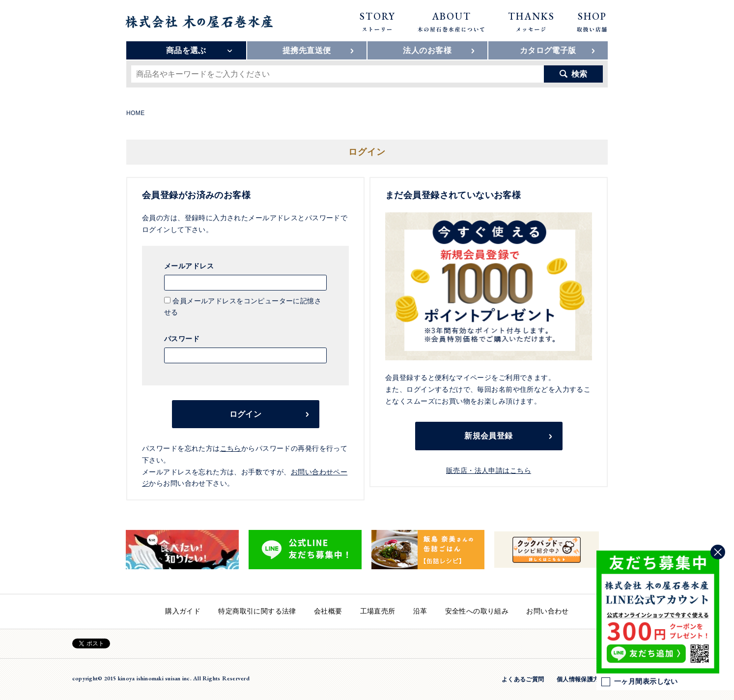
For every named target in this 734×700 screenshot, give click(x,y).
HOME (136, 113)
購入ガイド (183, 611)
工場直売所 (378, 611)
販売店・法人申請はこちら (489, 470)
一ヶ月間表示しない (640, 682)
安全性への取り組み (477, 611)
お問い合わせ (548, 611)
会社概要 (328, 611)
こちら (231, 448)
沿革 (420, 611)
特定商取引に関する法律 (257, 611)
